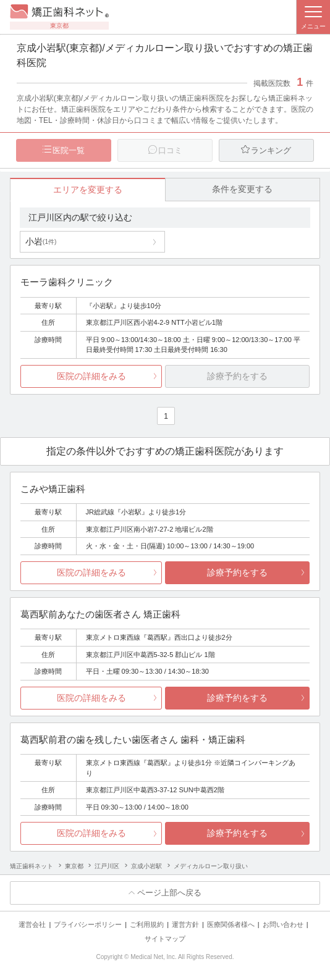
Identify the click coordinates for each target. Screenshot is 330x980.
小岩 (41, 241)
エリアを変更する (88, 190)
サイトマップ (165, 939)
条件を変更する (242, 189)
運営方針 (185, 924)
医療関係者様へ (231, 924)
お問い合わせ (283, 924)
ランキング (271, 150)
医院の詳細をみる (91, 376)
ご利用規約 (147, 924)
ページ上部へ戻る (169, 893)
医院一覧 (69, 150)
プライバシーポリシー (88, 924)
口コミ (170, 150)
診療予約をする (237, 572)
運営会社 (32, 924)
